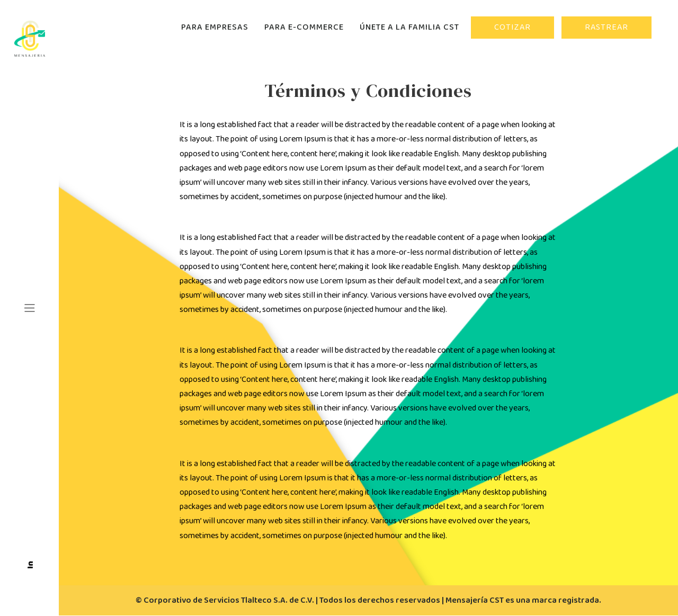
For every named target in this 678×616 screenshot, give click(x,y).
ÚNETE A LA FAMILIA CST (409, 27)
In (30, 565)
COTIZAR (512, 27)
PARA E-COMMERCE (304, 27)
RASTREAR (606, 27)
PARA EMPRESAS (215, 27)
